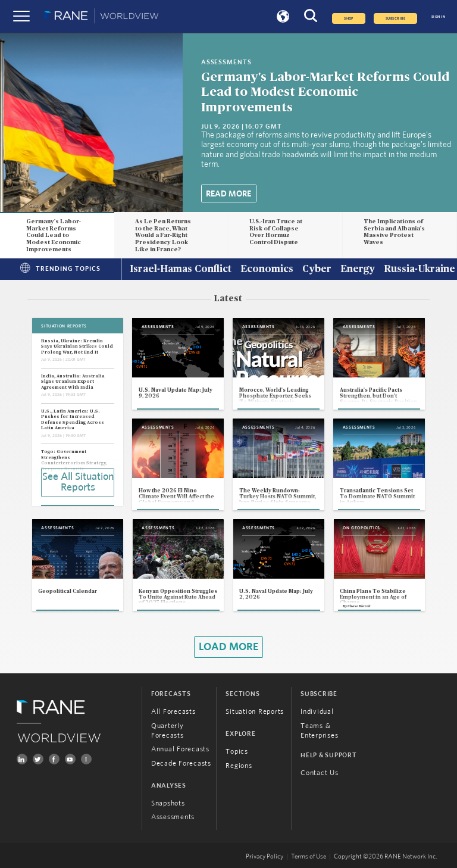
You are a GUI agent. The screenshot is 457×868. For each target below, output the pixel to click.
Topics (237, 751)
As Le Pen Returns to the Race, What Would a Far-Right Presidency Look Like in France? (163, 235)
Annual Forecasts (180, 749)
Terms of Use (309, 857)
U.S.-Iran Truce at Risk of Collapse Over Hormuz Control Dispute (276, 232)
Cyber (317, 270)
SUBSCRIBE (395, 18)
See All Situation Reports (78, 482)
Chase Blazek (359, 606)
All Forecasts (173, 711)
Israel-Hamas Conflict (181, 270)
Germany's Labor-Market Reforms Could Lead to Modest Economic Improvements (325, 92)
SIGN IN (438, 17)
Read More (228, 194)
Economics (267, 270)
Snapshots (168, 803)
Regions (239, 766)
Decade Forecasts (181, 763)
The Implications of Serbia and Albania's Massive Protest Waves (394, 232)
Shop (349, 18)
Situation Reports (255, 711)
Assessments (173, 817)
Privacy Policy (265, 857)
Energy (358, 270)
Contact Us (320, 773)
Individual (317, 711)
